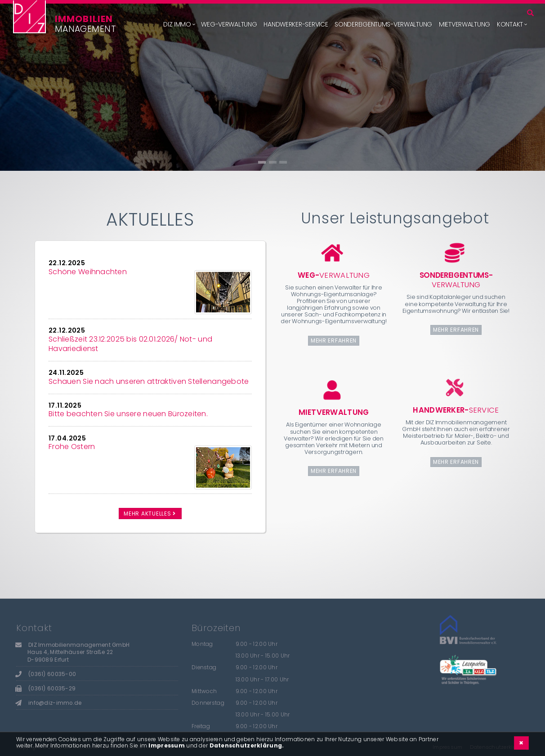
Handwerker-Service (296, 24)
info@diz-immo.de (55, 703)
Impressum (167, 745)
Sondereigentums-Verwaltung (383, 24)
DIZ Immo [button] (177, 24)
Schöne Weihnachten (88, 272)
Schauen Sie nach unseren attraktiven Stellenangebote (149, 381)
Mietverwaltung (465, 24)
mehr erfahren (334, 340)
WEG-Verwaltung (229, 24)
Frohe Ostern (72, 447)
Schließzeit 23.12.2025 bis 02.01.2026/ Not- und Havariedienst (130, 344)
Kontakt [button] (510, 24)
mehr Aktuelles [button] (150, 514)
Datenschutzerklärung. (247, 745)
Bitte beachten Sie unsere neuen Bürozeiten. (128, 414)
